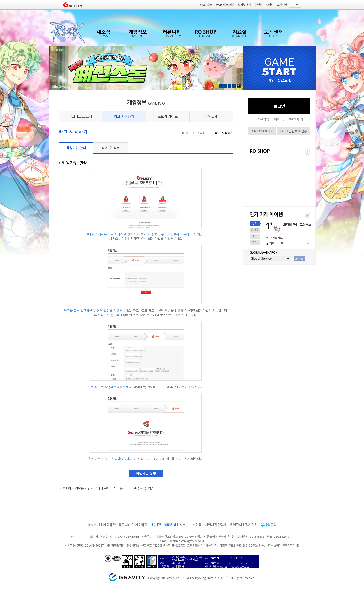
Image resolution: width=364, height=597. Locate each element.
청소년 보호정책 (190, 525)
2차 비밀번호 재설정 (293, 131)
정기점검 (251, 525)
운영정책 (236, 525)
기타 (255, 243)
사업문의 (270, 525)
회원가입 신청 (146, 473)
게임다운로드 (279, 81)
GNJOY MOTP (262, 131)
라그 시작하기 (124, 117)
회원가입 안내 (76, 148)
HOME (185, 133)
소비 (255, 236)
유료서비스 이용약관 (133, 525)
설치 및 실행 (111, 148)
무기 (255, 224)
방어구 (255, 230)
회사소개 (94, 525)
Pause (239, 86)
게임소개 (211, 117)
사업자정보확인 (115, 545)
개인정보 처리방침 (163, 525)
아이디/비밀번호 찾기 (288, 119)
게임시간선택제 (216, 525)
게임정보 (203, 133)
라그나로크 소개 (80, 117)
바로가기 (299, 259)
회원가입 (263, 119)
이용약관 (109, 525)
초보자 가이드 (168, 117)
